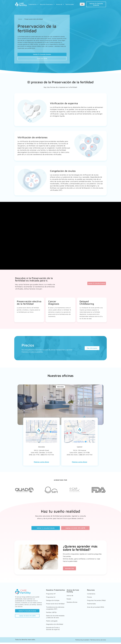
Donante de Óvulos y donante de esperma (54, 630)
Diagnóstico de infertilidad (51, 626)
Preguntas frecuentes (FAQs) (95, 601)
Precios (90, 597)
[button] (21, 405)
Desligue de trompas (54, 600)
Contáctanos (92, 594)
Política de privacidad (82, 641)
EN (82, 4)
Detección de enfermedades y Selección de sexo (53, 618)
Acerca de (60, 4)
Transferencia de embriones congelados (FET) (54, 609)
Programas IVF (51, 594)
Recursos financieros (47, 4)
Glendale (41, 448)
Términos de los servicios (98, 641)
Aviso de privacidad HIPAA (94, 608)
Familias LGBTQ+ (52, 613)
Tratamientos (33, 4)
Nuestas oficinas (73, 601)
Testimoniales (70, 4)
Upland (80, 448)
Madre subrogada (52, 622)
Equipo (69, 599)
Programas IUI (51, 597)
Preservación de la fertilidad (53, 603)
